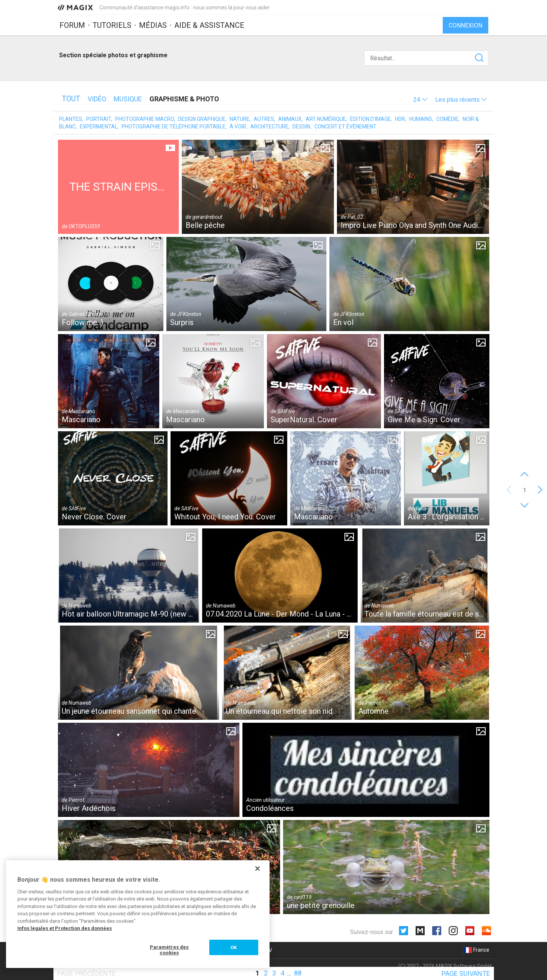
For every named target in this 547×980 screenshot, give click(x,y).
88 (298, 973)
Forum (72, 25)
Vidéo (97, 99)
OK (234, 947)
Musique (128, 99)
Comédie (447, 119)
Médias (153, 25)
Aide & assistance (209, 25)
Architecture (269, 127)
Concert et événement (345, 127)
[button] (421, 100)
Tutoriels (112, 25)
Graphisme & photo (184, 99)
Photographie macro (145, 119)
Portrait (99, 119)
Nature (240, 119)
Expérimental (99, 127)
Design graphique (202, 119)
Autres (264, 119)
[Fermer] (258, 869)
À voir (238, 127)
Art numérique (326, 119)
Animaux (290, 119)
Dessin (301, 127)
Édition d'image (370, 119)
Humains (421, 119)
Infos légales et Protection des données (65, 928)
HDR (400, 119)
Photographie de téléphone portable (174, 127)
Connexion (465, 25)
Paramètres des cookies (169, 950)
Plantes (71, 119)
